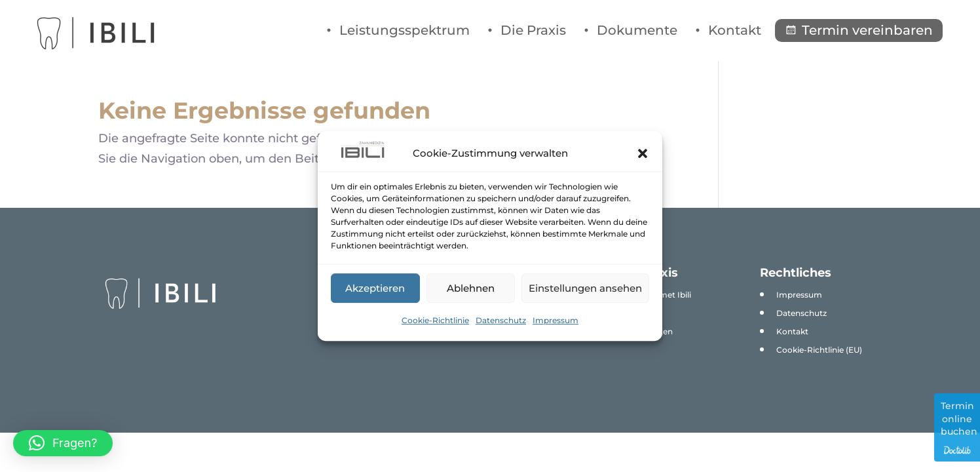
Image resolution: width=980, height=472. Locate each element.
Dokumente (637, 30)
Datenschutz (501, 320)
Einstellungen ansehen (585, 288)
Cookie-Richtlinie (435, 320)
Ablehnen (471, 288)
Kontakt (735, 30)
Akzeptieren (375, 288)
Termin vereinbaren (867, 30)
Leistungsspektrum (405, 30)
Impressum (556, 320)
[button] (643, 153)
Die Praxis (533, 30)
